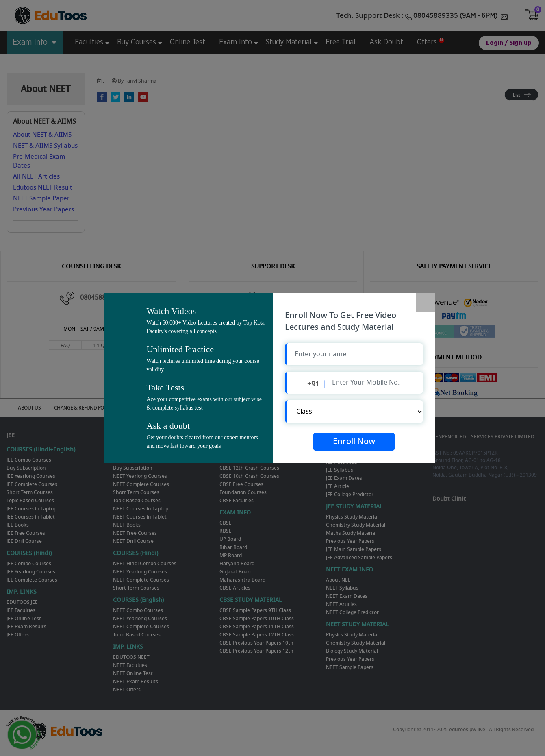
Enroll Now (354, 442)
